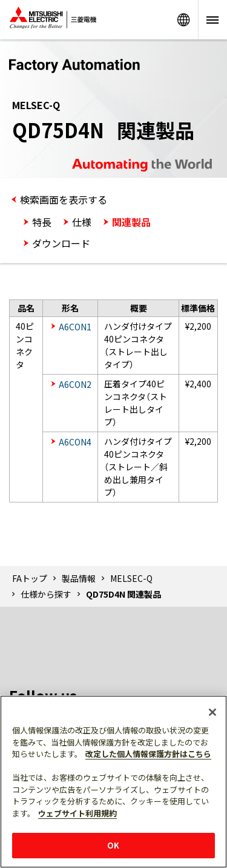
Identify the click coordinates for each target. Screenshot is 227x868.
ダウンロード (61, 243)
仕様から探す (46, 594)
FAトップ (30, 578)
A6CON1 (75, 327)
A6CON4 (75, 442)
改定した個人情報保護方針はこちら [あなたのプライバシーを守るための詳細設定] (148, 754)
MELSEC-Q (131, 578)
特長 (42, 222)
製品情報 (79, 578)
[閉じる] (212, 712)
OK (113, 845)
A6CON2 (75, 384)
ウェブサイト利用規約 (77, 813)
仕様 (82, 222)
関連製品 (131, 222)
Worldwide (183, 20)
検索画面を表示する (64, 199)
